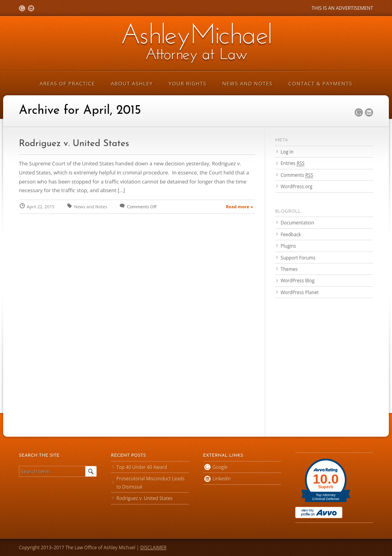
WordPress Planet (300, 292)
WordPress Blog (298, 280)
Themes (289, 269)
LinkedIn (31, 8)
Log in (287, 152)
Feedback (291, 234)
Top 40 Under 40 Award (142, 467)
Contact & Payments (320, 83)
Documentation (297, 222)
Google (22, 8)
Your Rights (188, 83)
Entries (293, 163)
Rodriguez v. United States (74, 144)
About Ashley (132, 83)
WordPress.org (296, 186)
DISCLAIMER (153, 547)
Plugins (288, 246)
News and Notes (248, 83)
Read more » (239, 207)
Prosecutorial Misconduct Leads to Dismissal (151, 482)
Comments (297, 175)
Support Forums (298, 258)
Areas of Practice (67, 83)
